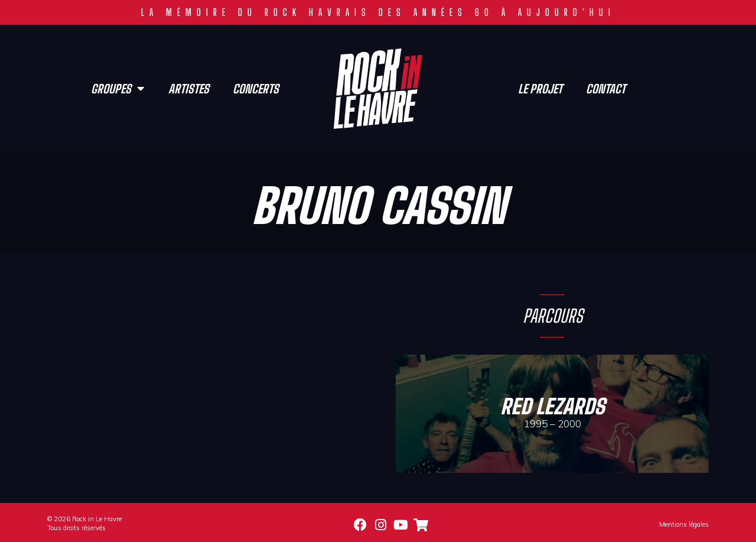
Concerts (256, 89)
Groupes (118, 89)
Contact (606, 89)
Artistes (189, 89)
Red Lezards (553, 406)
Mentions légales (684, 524)
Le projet (540, 89)
